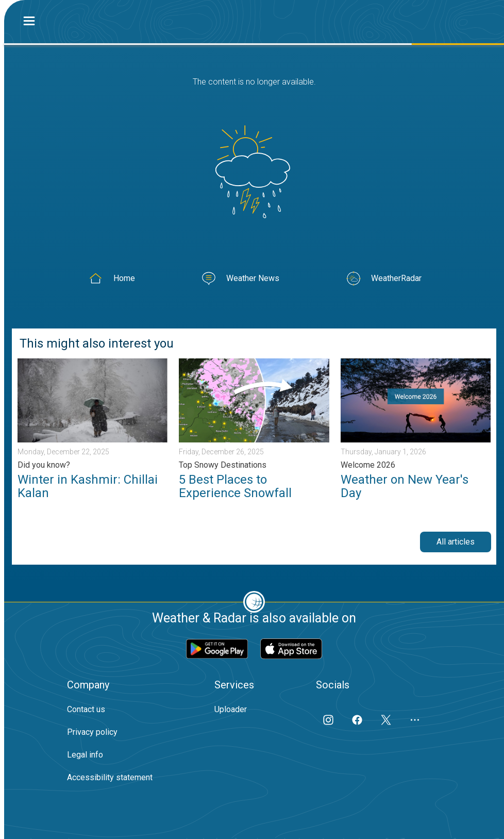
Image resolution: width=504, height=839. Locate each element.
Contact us (86, 709)
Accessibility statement (110, 777)
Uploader (231, 709)
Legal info (85, 755)
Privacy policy (92, 732)
